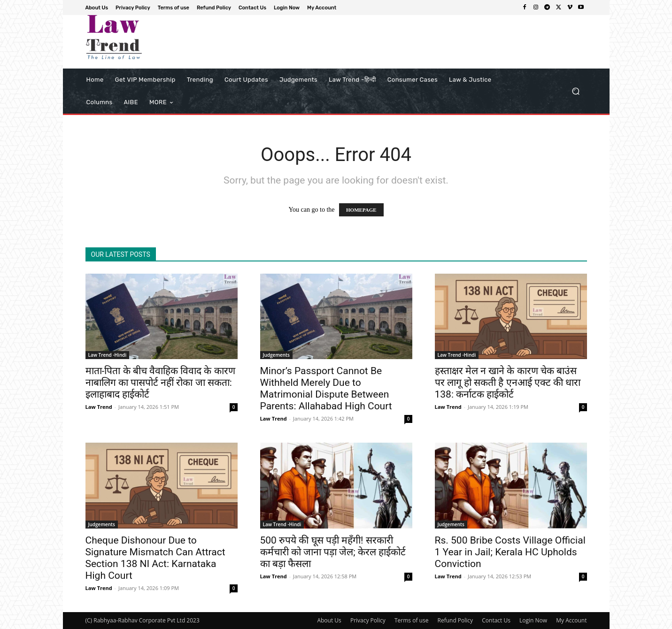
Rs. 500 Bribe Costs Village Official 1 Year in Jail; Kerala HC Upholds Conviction (510, 552)
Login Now (533, 620)
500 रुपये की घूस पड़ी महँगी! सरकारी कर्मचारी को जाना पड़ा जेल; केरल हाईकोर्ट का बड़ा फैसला (333, 552)
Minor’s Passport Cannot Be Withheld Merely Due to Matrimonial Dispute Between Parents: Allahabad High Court (326, 388)
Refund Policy (456, 620)
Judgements (276, 355)
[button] (576, 91)
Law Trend (99, 407)
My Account (571, 620)
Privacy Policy (368, 620)
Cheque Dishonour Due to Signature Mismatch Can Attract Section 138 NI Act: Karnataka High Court (155, 558)
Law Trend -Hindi (108, 355)
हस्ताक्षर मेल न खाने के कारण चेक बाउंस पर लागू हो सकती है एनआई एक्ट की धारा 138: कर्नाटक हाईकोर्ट (508, 383)
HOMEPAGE (361, 210)
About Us (329, 620)
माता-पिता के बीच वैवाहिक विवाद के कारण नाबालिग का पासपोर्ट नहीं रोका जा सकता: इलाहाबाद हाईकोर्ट (160, 383)
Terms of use (411, 620)
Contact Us (496, 620)
